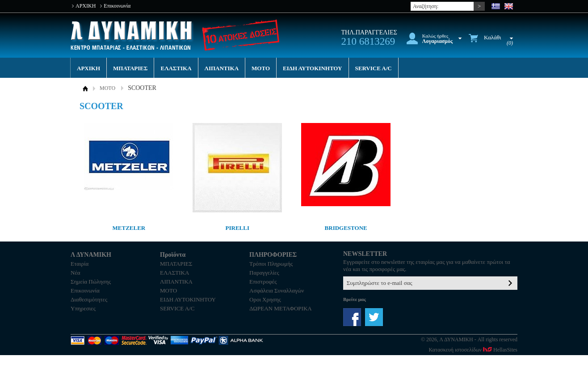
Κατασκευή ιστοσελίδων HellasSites (473, 350)
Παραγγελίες (264, 273)
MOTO (261, 68)
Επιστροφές (263, 282)
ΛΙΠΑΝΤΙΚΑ (222, 68)
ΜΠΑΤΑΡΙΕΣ (130, 68)
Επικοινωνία (117, 6)
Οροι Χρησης (265, 299)
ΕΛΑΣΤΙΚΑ (176, 68)
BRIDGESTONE (346, 228)
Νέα (76, 273)
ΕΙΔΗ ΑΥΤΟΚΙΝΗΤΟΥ (312, 68)
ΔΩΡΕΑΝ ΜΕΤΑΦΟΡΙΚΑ (281, 308)
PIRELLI (237, 228)
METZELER (129, 228)
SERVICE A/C (374, 68)
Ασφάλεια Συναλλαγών (277, 290)
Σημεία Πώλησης (91, 282)
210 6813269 (368, 41)
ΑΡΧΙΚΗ (86, 6)
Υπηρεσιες (83, 308)
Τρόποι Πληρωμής (271, 264)
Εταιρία (80, 264)
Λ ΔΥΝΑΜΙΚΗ (132, 36)
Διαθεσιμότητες (89, 299)
